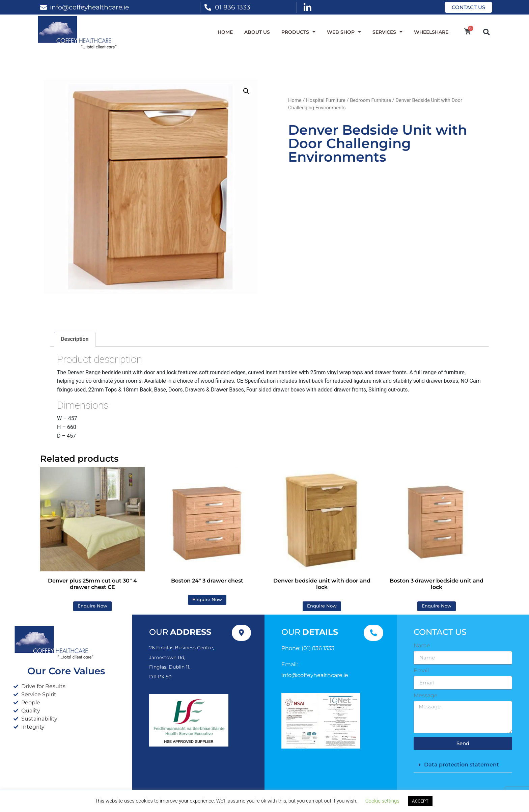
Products (298, 32)
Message (426, 696)
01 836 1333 (233, 7)
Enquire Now (92, 606)
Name (422, 646)
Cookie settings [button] (382, 801)
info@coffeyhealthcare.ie (89, 7)
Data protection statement (462, 765)
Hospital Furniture (326, 100)
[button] (486, 32)
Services (387, 32)
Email (421, 671)
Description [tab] (75, 339)
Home (225, 32)
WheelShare (431, 32)
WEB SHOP (344, 32)
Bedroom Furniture (370, 100)
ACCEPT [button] (420, 801)
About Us (257, 32)
